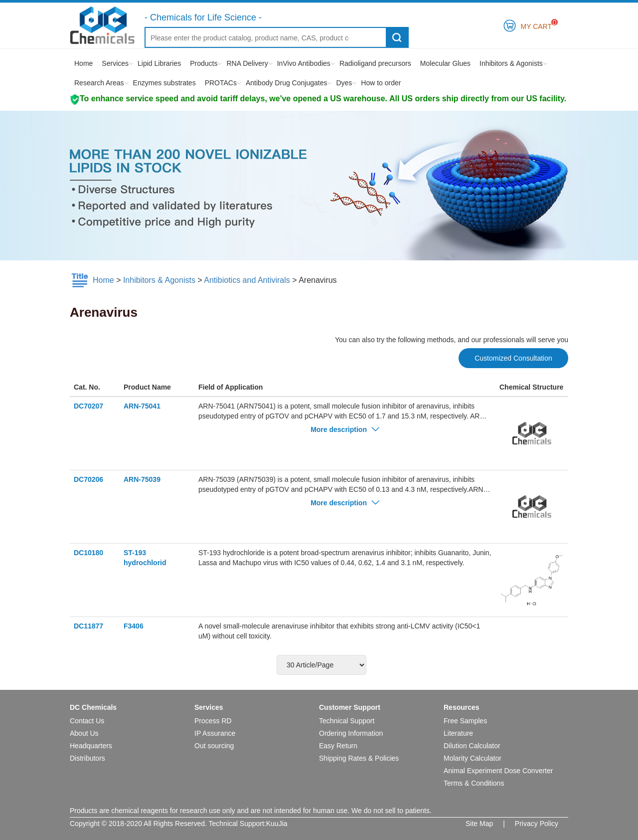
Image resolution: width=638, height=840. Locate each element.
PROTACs (221, 83)
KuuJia (277, 824)
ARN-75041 (142, 406)
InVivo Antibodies (304, 63)
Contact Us (87, 721)
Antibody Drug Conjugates (286, 83)
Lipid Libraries (159, 63)
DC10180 (88, 553)
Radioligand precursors (375, 63)
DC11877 (88, 626)
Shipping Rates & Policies (359, 758)
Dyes (344, 83)
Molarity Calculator (473, 758)
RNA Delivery (247, 63)
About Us (84, 733)
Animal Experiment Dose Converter (498, 771)
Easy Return (338, 746)
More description (345, 429)
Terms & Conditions (474, 783)
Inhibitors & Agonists (511, 63)
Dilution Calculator (472, 746)
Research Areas (99, 83)
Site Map (479, 824)
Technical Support (347, 721)
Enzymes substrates (164, 83)
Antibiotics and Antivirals (247, 280)
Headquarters (91, 746)
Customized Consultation (513, 358)
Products (204, 63)
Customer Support (350, 707)
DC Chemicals (93, 707)
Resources (462, 707)
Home (83, 63)
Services (115, 63)
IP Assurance (215, 733)
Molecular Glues (445, 63)
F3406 (134, 626)
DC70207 (88, 406)
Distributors (87, 758)
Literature (458, 733)
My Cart (537, 25)
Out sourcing (214, 746)
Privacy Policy (537, 824)
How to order (381, 83)
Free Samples (465, 721)
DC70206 (88, 479)
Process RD (213, 721)
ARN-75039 (142, 479)
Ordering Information (351, 733)
